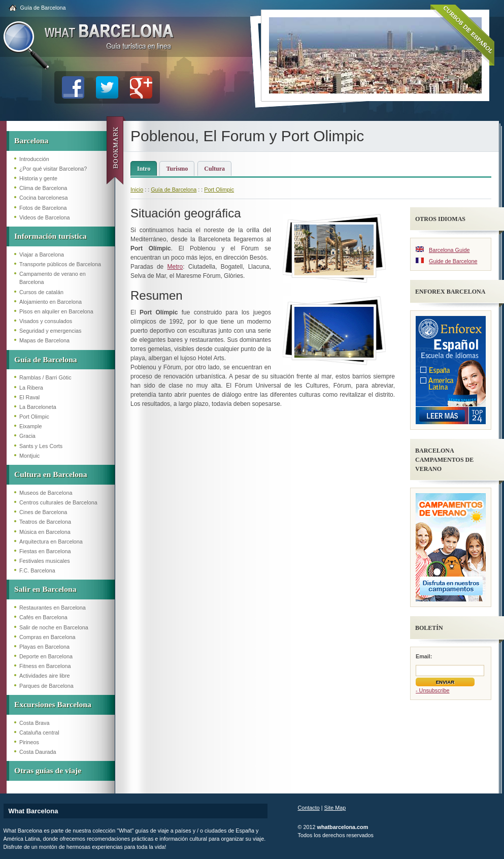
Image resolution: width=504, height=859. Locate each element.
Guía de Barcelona (43, 8)
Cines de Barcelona (43, 512)
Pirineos (29, 742)
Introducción (34, 159)
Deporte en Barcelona (46, 656)
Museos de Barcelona (46, 493)
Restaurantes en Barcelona (53, 608)
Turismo (177, 169)
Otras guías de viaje (48, 770)
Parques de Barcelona (46, 686)
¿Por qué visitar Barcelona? (53, 169)
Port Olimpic (34, 417)
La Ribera (31, 388)
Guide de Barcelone (453, 261)
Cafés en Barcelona (43, 617)
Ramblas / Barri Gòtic (45, 377)
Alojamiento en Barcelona (51, 302)
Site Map (335, 808)
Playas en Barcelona (44, 647)
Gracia (27, 436)
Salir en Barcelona (45, 589)
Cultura (214, 169)
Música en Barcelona (45, 532)
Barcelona (31, 140)
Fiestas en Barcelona (45, 551)
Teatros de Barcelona (45, 522)
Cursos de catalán (41, 292)
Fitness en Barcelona (45, 666)
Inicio (137, 189)
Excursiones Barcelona (53, 704)
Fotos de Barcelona (43, 208)
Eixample (30, 426)
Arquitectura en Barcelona (51, 542)
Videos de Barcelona (44, 217)
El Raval (29, 397)
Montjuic (29, 456)
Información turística (51, 236)
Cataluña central (39, 733)
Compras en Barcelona (47, 637)
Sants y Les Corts (41, 446)
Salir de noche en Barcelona (54, 627)
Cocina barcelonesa (43, 198)
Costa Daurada (38, 752)
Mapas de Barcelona (44, 340)
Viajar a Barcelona (42, 254)
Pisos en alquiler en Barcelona (56, 311)
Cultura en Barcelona (51, 474)
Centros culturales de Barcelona (58, 502)
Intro (144, 169)
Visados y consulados (46, 321)
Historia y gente (38, 178)
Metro (175, 267)
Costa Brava (34, 723)
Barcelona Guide (449, 250)
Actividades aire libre (45, 676)
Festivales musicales (45, 561)
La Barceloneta (38, 407)
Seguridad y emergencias (50, 331)
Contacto (309, 808)
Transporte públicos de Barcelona (60, 264)
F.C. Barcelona (37, 570)
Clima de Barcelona (43, 188)
